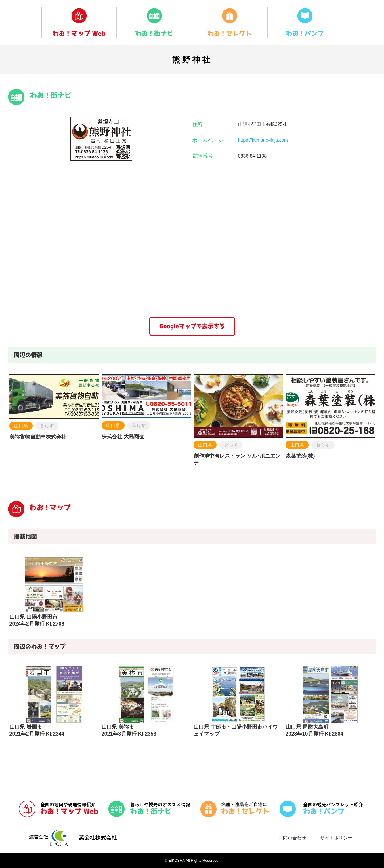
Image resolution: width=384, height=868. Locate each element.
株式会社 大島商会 (123, 437)
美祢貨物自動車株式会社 (38, 437)
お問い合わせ (292, 838)
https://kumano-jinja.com (263, 140)
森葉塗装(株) (300, 456)
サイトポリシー (336, 838)
